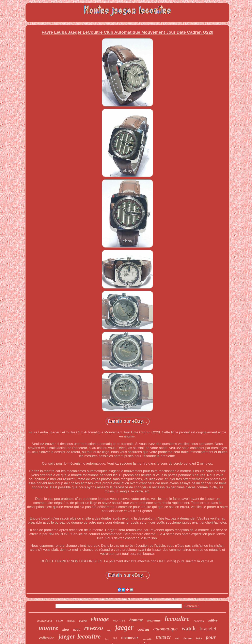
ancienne (154, 620)
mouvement (45, 621)
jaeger (124, 627)
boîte (199, 638)
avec (77, 630)
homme (136, 620)
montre (48, 628)
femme (188, 638)
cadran (143, 629)
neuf (109, 630)
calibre (213, 620)
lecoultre (177, 619)
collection (47, 638)
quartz (83, 621)
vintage (100, 619)
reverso (93, 628)
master (163, 637)
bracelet (208, 628)
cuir (177, 639)
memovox (130, 638)
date (107, 639)
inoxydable (147, 639)
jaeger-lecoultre (80, 636)
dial (115, 638)
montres (119, 620)
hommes (199, 621)
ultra (66, 630)
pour (211, 637)
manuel (71, 621)
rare (59, 620)
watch (188, 628)
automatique (165, 629)
